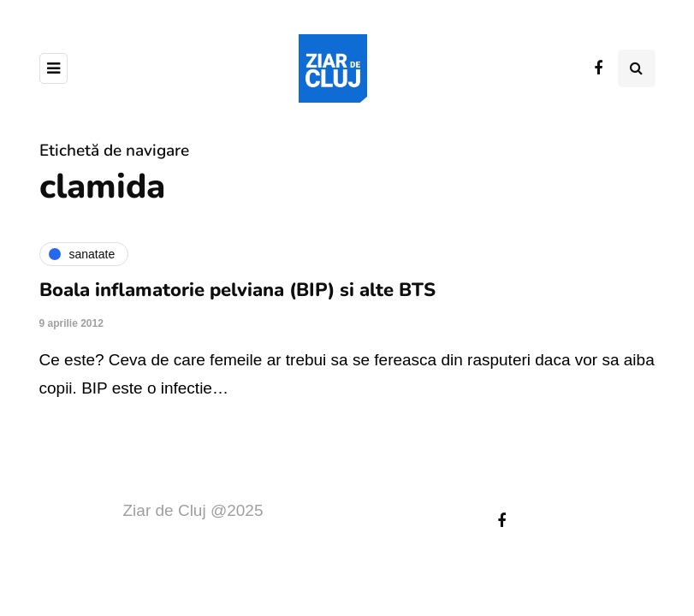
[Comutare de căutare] (637, 68)
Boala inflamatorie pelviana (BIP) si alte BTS (237, 290)
